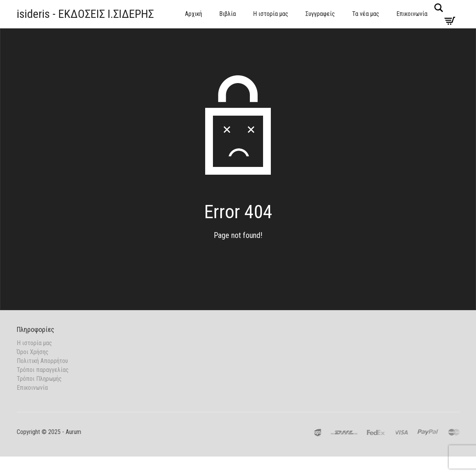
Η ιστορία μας (271, 14)
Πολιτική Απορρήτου (42, 361)
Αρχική (194, 14)
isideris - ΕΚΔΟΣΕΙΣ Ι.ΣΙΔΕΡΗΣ (85, 14)
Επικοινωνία (412, 14)
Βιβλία (228, 14)
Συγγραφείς (320, 14)
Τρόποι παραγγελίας (43, 370)
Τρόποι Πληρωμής (39, 379)
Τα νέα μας (366, 14)
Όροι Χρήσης (33, 352)
